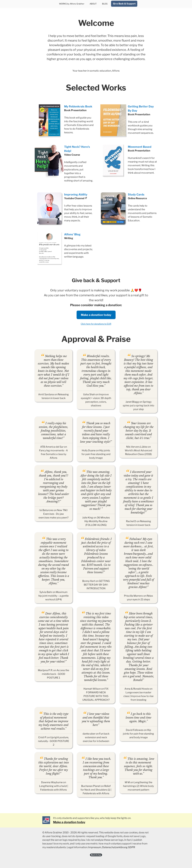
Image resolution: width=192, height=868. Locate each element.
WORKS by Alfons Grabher (72, 4)
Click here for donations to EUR (96, 324)
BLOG (105, 4)
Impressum (95, 847)
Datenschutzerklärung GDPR (119, 847)
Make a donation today (96, 315)
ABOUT (93, 4)
